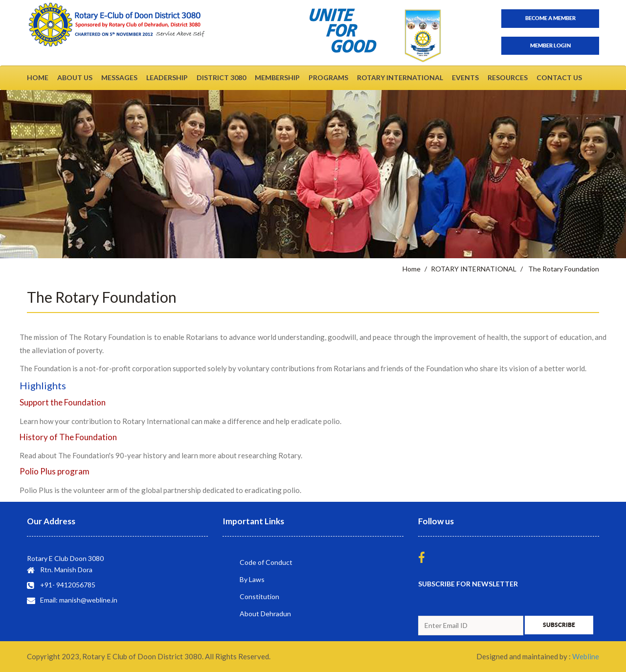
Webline (586, 656)
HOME (38, 78)
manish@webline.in (88, 600)
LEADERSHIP (167, 78)
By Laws (252, 579)
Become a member (550, 18)
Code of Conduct (266, 562)
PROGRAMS (328, 78)
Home (412, 269)
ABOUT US (75, 78)
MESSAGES (119, 78)
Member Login (550, 45)
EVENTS (465, 78)
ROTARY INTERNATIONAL (400, 78)
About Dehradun (265, 614)
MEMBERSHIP (277, 78)
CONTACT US (559, 78)
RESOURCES (508, 78)
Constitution (259, 596)
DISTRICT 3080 (221, 78)
